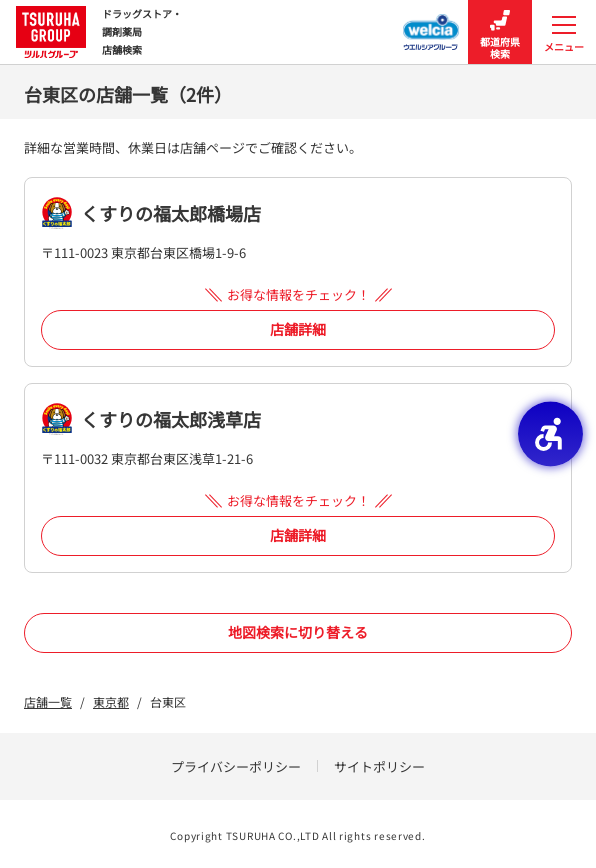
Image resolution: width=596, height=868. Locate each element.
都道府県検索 (500, 32)
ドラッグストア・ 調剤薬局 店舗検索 (99, 32)
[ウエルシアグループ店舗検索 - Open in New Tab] (431, 26)
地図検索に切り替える (298, 632)
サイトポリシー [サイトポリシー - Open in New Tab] (379, 766)
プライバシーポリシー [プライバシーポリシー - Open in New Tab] (236, 766)
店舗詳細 (298, 329)
